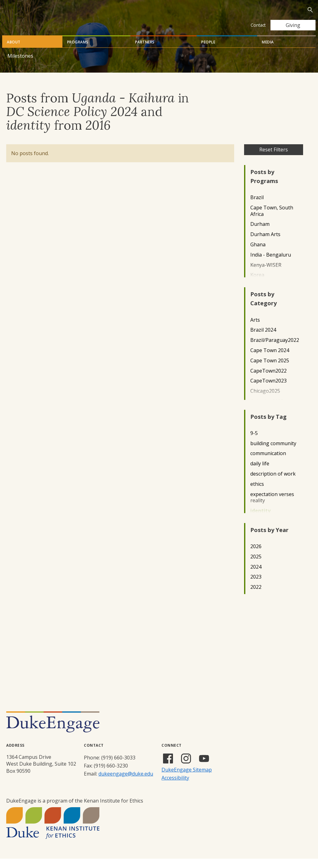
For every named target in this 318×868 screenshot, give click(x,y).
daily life (260, 473)
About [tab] (14, 51)
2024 (256, 576)
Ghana (258, 254)
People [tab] (208, 51)
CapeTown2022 (268, 380)
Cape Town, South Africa (272, 220)
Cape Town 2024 (270, 360)
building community (273, 453)
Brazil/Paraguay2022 (275, 349)
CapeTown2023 (268, 390)
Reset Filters (274, 159)
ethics (257, 493)
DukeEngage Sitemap (187, 779)
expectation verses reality (272, 507)
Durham (260, 233)
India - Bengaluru (271, 264)
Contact (258, 25)
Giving (293, 25)
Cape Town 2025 (270, 370)
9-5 (254, 443)
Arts (255, 329)
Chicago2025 (265, 400)
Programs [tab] (78, 51)
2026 (256, 556)
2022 (256, 596)
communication (268, 463)
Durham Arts (265, 244)
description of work (273, 483)
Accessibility (175, 787)
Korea (257, 284)
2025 (256, 566)
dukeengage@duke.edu (126, 783)
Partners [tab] (145, 51)
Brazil (257, 207)
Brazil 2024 (263, 339)
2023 (256, 586)
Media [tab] (268, 51)
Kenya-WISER (266, 274)
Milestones (20, 65)
